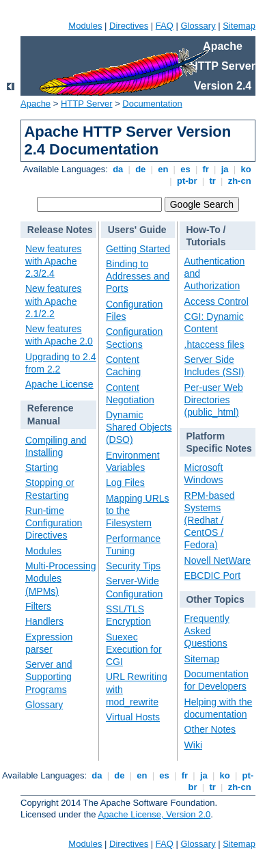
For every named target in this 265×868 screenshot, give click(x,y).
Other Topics (215, 599)
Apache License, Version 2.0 (154, 814)
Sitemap (239, 26)
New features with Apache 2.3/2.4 (53, 261)
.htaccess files (214, 344)
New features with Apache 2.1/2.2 (53, 301)
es (186, 169)
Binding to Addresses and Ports (138, 276)
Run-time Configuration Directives (54, 523)
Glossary (198, 26)
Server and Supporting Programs (48, 677)
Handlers (44, 621)
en (163, 169)
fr (206, 169)
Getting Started (138, 249)
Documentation (152, 104)
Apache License (59, 384)
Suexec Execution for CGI (134, 649)
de (141, 169)
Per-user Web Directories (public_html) (214, 400)
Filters (38, 606)
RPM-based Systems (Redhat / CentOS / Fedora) (210, 520)
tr (213, 181)
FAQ (165, 26)
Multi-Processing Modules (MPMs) (60, 578)
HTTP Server (87, 104)
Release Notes (60, 230)
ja (225, 169)
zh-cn (239, 181)
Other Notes (210, 729)
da (118, 169)
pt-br (187, 181)
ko (246, 169)
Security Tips (133, 566)
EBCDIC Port (212, 575)
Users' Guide (137, 230)
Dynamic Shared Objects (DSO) (139, 427)
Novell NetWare (218, 560)
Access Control (217, 301)
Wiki (193, 745)
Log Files (125, 483)
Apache (36, 104)
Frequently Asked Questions (207, 631)
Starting (42, 467)
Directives (129, 26)
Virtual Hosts (133, 717)
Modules (85, 26)
